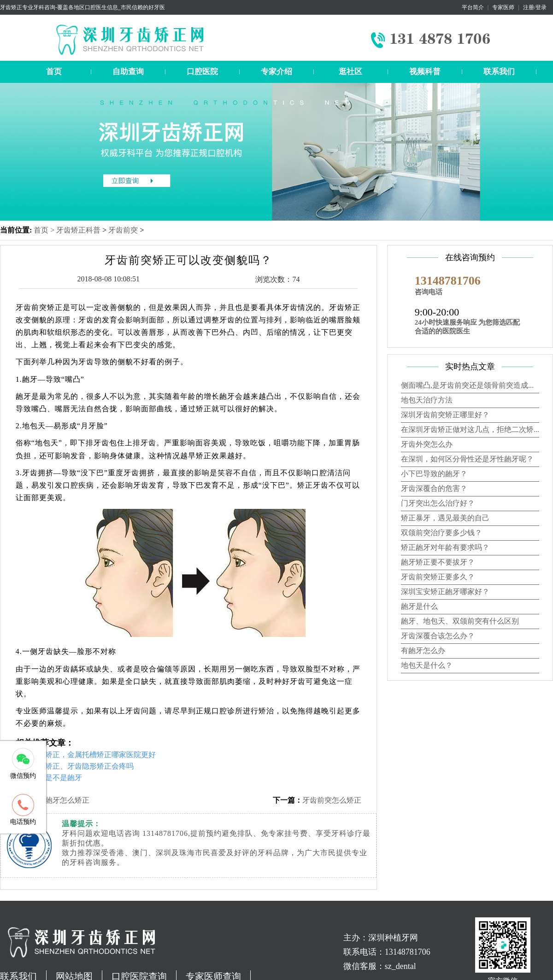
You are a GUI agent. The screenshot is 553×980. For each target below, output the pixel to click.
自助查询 (128, 72)
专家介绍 (276, 72)
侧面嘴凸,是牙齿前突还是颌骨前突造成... (467, 385)
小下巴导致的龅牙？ (434, 474)
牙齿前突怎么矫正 (332, 800)
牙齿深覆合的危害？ (434, 488)
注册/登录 (535, 7)
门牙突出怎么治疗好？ (438, 503)
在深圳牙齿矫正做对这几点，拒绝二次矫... (470, 429)
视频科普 (425, 72)
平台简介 (473, 7)
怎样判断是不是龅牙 (49, 778)
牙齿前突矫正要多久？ (438, 577)
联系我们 (499, 72)
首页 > (45, 230)
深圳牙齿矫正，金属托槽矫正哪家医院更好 (86, 755)
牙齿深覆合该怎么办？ (438, 636)
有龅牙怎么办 (423, 650)
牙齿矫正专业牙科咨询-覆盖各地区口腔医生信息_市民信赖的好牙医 (82, 7)
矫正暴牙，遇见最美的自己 (445, 518)
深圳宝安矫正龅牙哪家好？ (445, 592)
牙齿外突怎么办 (427, 444)
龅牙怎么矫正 (67, 800)
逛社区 (350, 72)
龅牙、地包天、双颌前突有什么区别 (460, 621)
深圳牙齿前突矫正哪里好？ (445, 415)
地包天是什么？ (427, 665)
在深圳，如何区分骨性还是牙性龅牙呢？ (467, 459)
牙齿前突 (123, 230)
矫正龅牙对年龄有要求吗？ (445, 547)
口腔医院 (202, 72)
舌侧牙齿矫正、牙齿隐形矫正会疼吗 (75, 766)
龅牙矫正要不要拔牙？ (438, 562)
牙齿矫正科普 (78, 230)
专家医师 (503, 7)
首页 (54, 72)
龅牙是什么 (419, 606)
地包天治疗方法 (427, 400)
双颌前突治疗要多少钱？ (441, 533)
